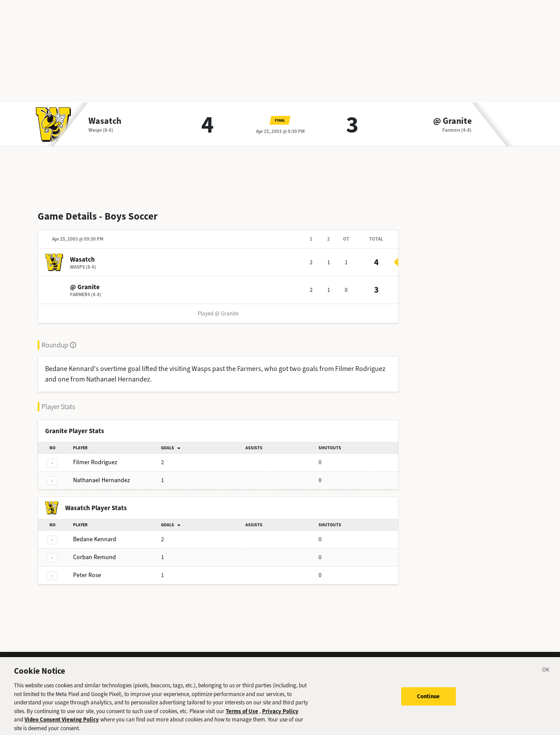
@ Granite (452, 121)
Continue (429, 701)
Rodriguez (95, 462)
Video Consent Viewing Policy (62, 724)
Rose (87, 575)
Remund (94, 557)
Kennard (95, 539)
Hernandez (101, 480)
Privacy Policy (280, 716)
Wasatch (105, 121)
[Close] (546, 675)
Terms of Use (242, 716)
